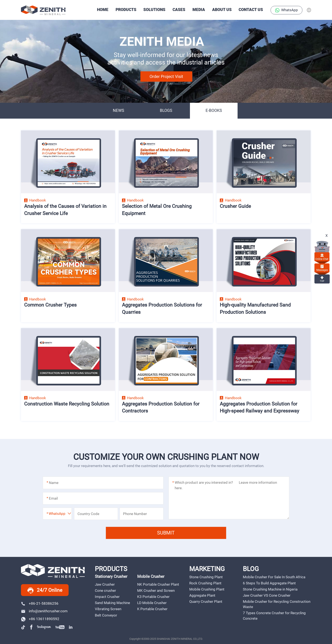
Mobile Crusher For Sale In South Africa (274, 577)
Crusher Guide (235, 206)
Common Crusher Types (50, 305)
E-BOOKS (214, 111)
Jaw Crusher (105, 584)
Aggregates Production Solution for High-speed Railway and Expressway (259, 407)
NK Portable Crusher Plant (158, 584)
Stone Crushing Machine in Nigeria (270, 589)
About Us (222, 10)
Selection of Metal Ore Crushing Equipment (157, 210)
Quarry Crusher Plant (206, 602)
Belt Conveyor (106, 615)
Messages (322, 268)
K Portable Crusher (152, 609)
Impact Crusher (107, 597)
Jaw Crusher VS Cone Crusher (267, 595)
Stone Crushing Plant (206, 577)
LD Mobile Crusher (152, 603)
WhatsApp (286, 10)
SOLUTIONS (154, 10)
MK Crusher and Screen (156, 591)
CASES (179, 10)
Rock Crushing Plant (205, 583)
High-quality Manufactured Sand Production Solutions (255, 308)
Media (199, 10)
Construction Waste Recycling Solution (67, 404)
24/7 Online (45, 591)
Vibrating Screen (108, 609)
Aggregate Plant (202, 595)
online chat (322, 257)
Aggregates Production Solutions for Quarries (162, 308)
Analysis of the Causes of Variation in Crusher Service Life (65, 210)
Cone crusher (105, 591)
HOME (103, 10)
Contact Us (251, 10)
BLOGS (166, 111)
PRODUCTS (126, 10)
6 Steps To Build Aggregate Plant (269, 583)
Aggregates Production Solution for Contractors (161, 407)
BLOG (251, 569)
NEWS (118, 111)
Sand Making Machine (112, 603)
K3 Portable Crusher (153, 597)
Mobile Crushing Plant (207, 589)
